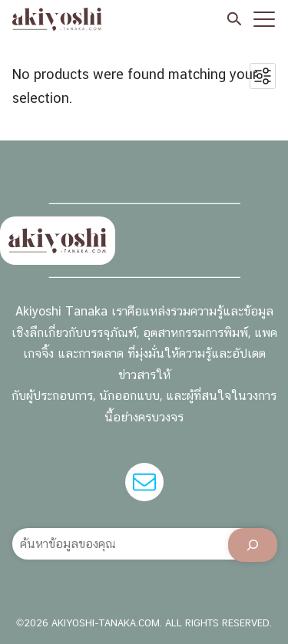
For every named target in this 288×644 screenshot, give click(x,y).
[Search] (253, 545)
